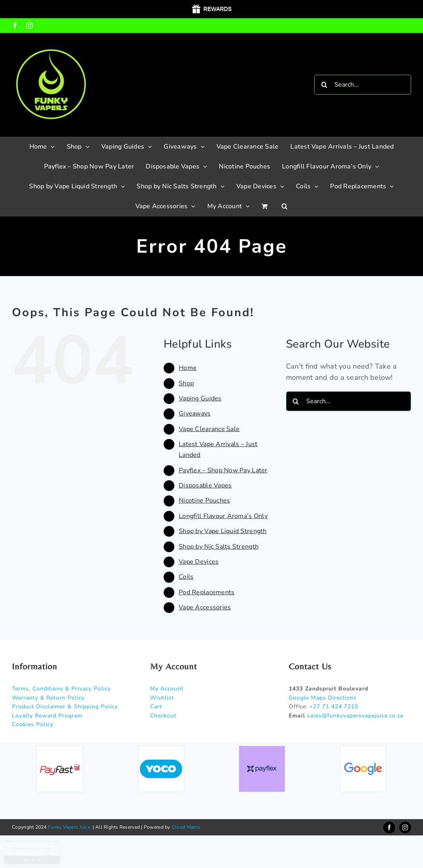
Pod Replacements (207, 592)
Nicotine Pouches (204, 501)
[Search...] (363, 85)
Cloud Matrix (186, 827)
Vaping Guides (200, 398)
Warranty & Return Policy (48, 698)
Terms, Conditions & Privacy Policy (61, 689)
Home (188, 368)
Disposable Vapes (205, 485)
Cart (156, 707)
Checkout (163, 716)
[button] (285, 206)
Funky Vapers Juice (69, 827)
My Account (167, 689)
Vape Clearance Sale (209, 429)
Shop (186, 383)
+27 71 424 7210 (334, 707)
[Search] (324, 85)
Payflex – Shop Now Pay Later (223, 470)
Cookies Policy (33, 724)
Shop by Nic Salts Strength (219, 547)
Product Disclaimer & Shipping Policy (65, 707)
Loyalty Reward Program (47, 716)
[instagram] (405, 827)
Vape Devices (199, 562)
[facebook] (389, 827)
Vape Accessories (205, 607)
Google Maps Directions (323, 698)
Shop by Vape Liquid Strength (223, 531)
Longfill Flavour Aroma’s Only (223, 516)
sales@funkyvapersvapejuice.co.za (355, 716)
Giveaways (195, 414)
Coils (186, 577)
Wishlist (162, 698)
